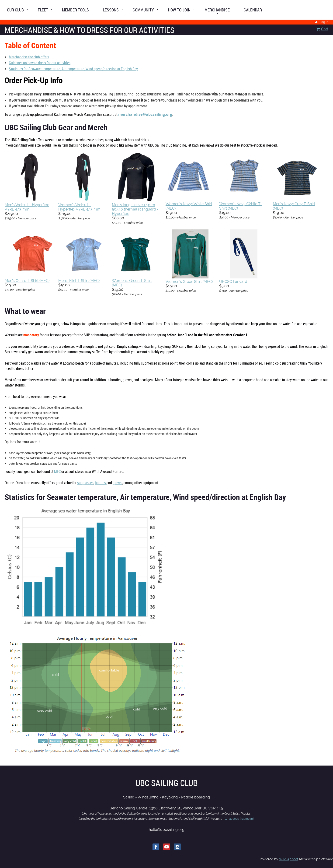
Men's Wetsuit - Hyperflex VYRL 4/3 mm (27, 207)
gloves (117, 483)
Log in (324, 22)
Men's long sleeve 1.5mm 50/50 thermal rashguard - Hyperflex (135, 209)
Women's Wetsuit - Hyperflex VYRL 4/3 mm (79, 207)
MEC (57, 471)
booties (101, 483)
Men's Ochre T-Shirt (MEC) (27, 281)
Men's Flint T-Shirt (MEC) (79, 281)
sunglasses (85, 483)
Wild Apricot (289, 859)
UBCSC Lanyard (233, 282)
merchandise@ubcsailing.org (145, 114)
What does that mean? (239, 819)
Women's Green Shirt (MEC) (189, 282)
